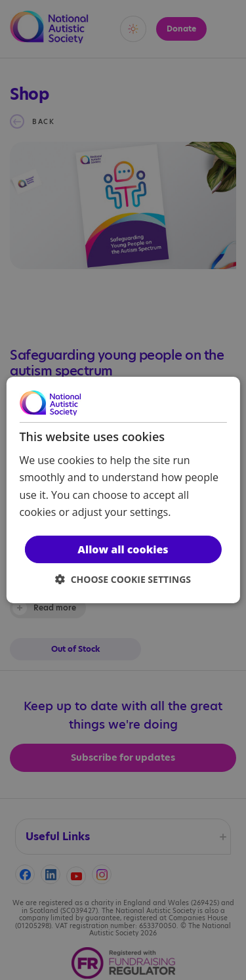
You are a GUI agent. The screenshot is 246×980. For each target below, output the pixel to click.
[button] (123, 579)
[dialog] (123, 490)
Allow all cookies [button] (123, 549)
